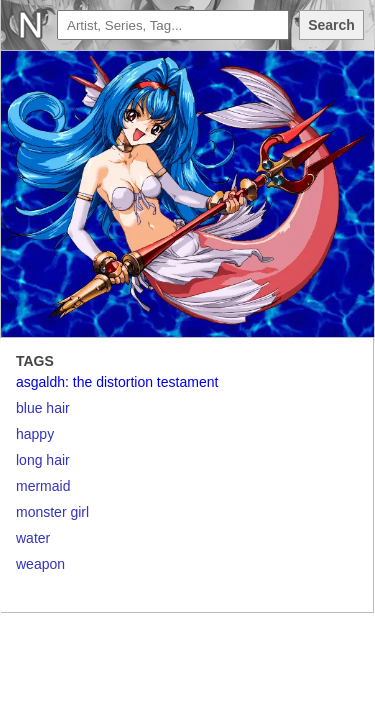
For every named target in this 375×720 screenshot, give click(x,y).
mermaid (43, 486)
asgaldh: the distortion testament (117, 382)
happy (35, 434)
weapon (40, 564)
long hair (43, 460)
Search (331, 25)
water (33, 538)
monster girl (52, 512)
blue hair (43, 408)
